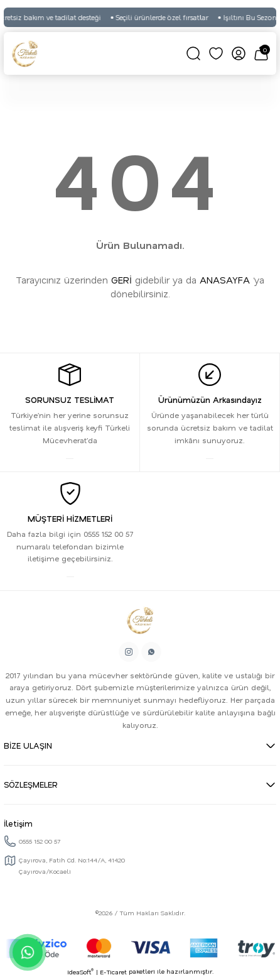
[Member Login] (239, 53)
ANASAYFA (225, 280)
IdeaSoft (80, 972)
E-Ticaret (113, 972)
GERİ (121, 280)
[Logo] (25, 53)
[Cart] (261, 53)
